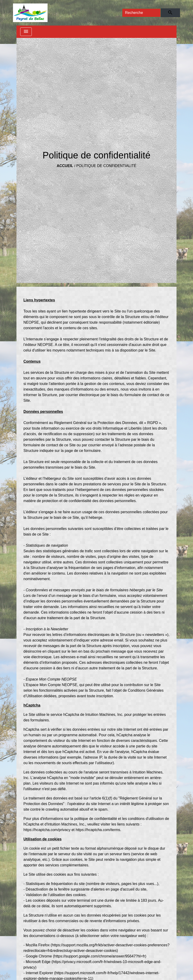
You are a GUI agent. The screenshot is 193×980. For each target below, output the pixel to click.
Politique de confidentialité (106, 166)
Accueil (65, 166)
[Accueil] (30, 13)
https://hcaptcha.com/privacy (47, 830)
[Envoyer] (170, 13)
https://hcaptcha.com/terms (98, 830)
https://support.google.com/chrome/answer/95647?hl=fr (100, 956)
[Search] (141, 13)
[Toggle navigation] (26, 32)
